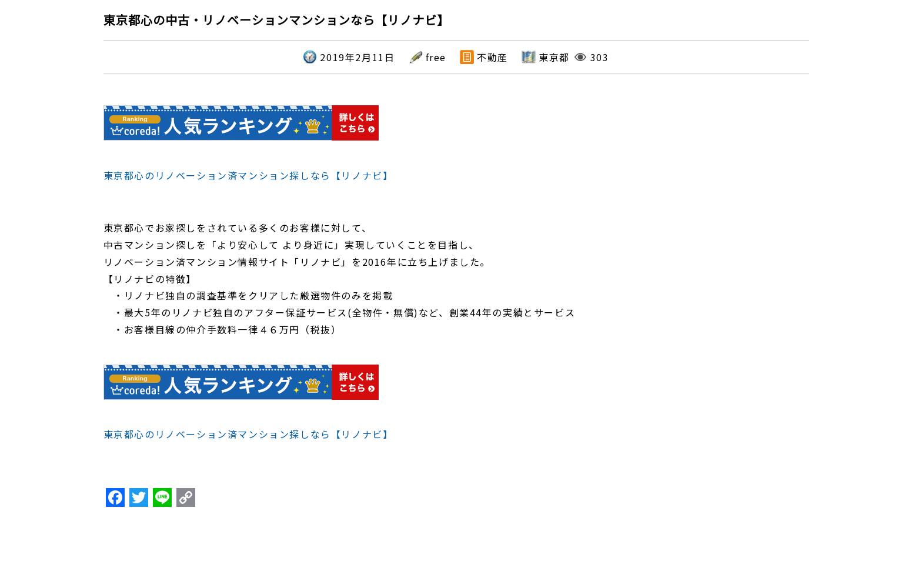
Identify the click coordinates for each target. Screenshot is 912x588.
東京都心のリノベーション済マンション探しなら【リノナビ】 (248, 175)
